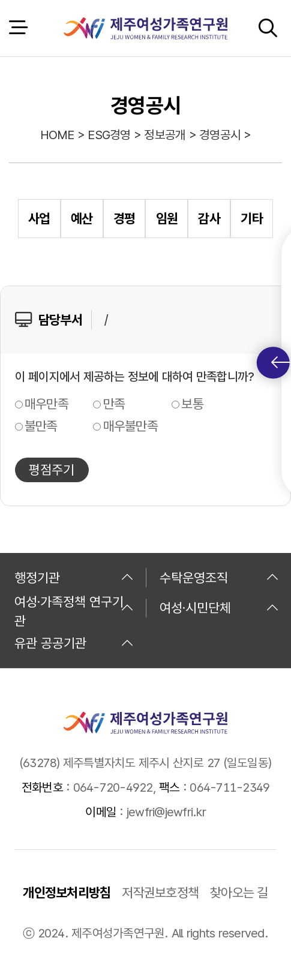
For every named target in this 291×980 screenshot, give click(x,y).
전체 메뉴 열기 (18, 28)
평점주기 (52, 470)
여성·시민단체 (219, 608)
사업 (39, 218)
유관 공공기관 (74, 643)
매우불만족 (130, 426)
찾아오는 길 (239, 892)
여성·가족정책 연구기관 (74, 608)
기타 (252, 218)
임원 (167, 218)
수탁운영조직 (219, 578)
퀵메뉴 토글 (280, 363)
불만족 (41, 426)
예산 (82, 218)
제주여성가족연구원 (145, 28)
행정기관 (74, 578)
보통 (192, 404)
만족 (114, 404)
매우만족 (46, 404)
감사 (209, 218)
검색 (268, 28)
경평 (124, 218)
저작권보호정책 (160, 892)
